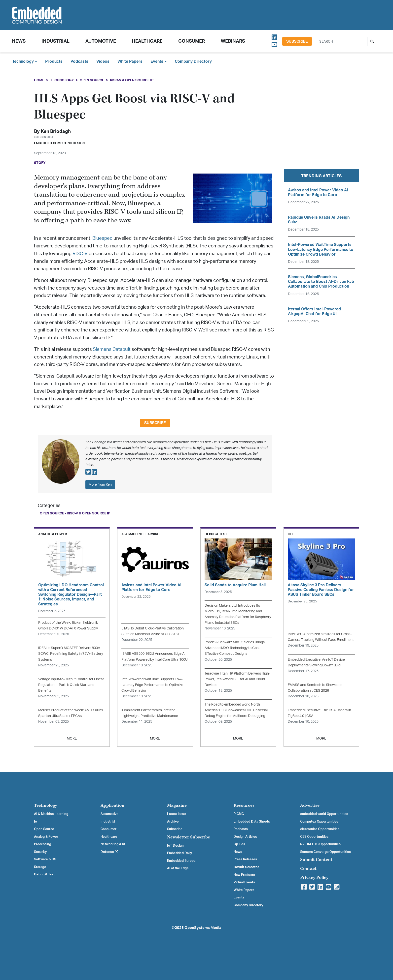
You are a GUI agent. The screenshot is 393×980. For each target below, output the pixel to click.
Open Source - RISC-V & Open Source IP (75, 513)
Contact (308, 869)
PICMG (239, 814)
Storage (40, 867)
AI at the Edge (178, 868)
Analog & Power (46, 837)
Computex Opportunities (319, 822)
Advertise (310, 805)
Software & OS (45, 859)
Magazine (177, 805)
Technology (62, 80)
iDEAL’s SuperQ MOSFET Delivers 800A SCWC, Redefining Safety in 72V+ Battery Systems (71, 654)
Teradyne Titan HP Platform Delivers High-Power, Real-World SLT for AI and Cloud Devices (237, 679)
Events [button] (159, 61)
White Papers (130, 61)
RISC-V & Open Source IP (132, 80)
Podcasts (79, 61)
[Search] (342, 42)
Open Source (92, 80)
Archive (173, 822)
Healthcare (147, 41)
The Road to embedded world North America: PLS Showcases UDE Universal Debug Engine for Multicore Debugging (236, 710)
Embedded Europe (181, 861)
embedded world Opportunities (324, 814)
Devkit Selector (246, 867)
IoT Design (175, 846)
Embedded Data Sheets (252, 822)
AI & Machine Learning (51, 814)
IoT (36, 822)
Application (112, 805)
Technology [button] (25, 61)
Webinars (233, 41)
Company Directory (193, 61)
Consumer (192, 41)
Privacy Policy (314, 877)
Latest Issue (177, 814)
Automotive (101, 41)
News (238, 852)
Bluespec (102, 238)
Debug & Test (44, 874)
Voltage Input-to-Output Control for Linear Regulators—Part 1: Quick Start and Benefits (71, 685)
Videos (103, 61)
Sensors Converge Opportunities (325, 852)
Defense (109, 852)
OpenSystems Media (203, 928)
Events (239, 897)
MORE (72, 738)
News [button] (19, 41)
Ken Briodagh (56, 132)
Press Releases (245, 859)
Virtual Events (244, 882)
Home (39, 80)
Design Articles (245, 837)
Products (54, 61)
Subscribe (297, 41)
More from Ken (100, 485)
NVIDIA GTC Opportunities (320, 844)
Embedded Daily (179, 853)
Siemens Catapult (111, 349)
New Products (244, 875)
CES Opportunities (314, 837)
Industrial (55, 41)
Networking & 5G (113, 844)
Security (40, 852)
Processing (43, 844)
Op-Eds (239, 844)
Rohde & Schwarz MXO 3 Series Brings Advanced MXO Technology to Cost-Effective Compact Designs (235, 648)
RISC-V (80, 254)
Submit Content (316, 860)
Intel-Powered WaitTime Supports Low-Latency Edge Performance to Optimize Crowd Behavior (152, 685)
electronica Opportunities (320, 829)
